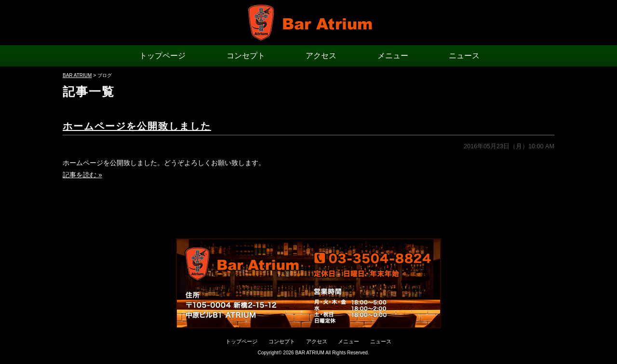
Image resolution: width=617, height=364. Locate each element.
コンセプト (246, 56)
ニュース (464, 56)
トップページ (162, 56)
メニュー (393, 56)
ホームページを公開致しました (137, 126)
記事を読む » (82, 175)
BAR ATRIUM (309, 353)
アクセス (321, 56)
